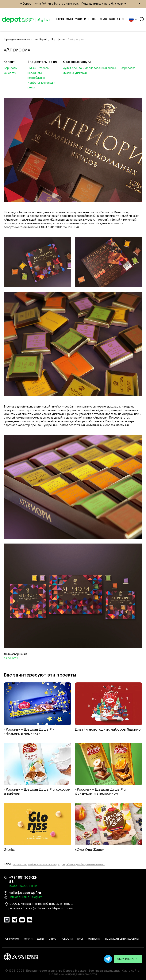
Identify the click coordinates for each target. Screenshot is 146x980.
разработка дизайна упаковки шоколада (36, 864)
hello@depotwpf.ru (25, 893)
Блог (80, 939)
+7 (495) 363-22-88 (23, 880)
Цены (92, 19)
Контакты (117, 19)
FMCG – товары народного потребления (38, 73)
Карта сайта (131, 971)
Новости (67, 939)
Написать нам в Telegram (25, 897)
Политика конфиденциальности (73, 974)
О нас (103, 19)
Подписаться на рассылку (122, 939)
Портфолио (64, 19)
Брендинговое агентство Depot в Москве (56, 971)
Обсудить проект (128, 959)
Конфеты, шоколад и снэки (41, 85)
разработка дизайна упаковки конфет (83, 864)
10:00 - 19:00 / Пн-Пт (23, 886)
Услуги (81, 19)
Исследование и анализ (101, 68)
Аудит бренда (72, 68)
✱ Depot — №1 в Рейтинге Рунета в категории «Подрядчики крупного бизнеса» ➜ (82, 4)
